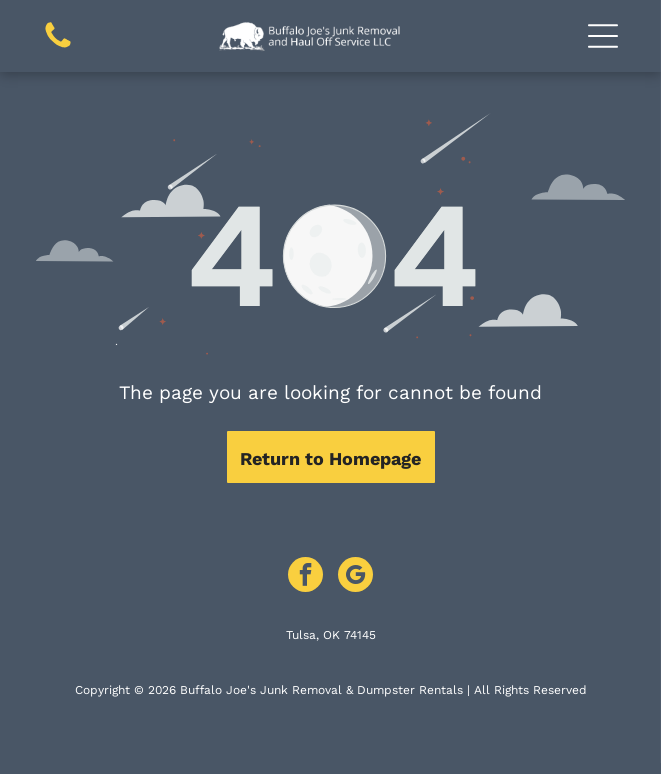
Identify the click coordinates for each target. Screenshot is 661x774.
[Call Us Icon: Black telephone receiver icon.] (58, 46)
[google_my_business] (355, 577)
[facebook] (305, 577)
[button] (603, 36)
